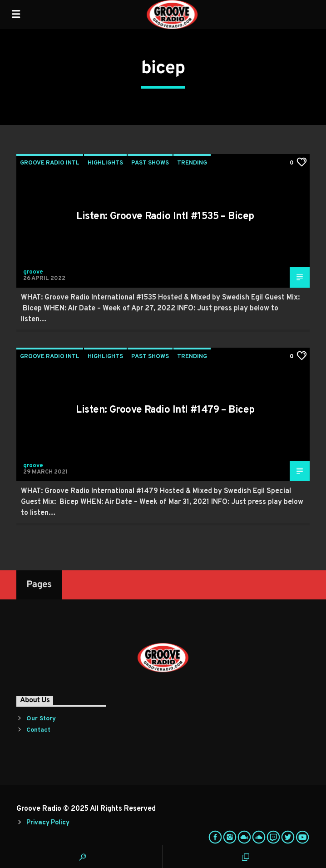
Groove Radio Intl (50, 163)
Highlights (105, 163)
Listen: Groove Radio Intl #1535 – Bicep (165, 217)
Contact (38, 730)
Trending (192, 163)
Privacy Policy (48, 823)
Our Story (41, 719)
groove (33, 272)
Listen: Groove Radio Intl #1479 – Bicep (165, 410)
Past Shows (150, 163)
